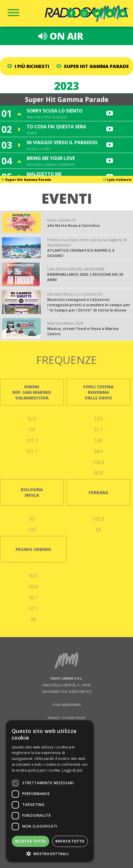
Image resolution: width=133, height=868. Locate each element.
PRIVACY (54, 718)
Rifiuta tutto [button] (70, 841)
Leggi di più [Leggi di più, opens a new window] (72, 770)
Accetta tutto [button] (30, 841)
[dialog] (50, 791)
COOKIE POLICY (74, 718)
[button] (50, 853)
